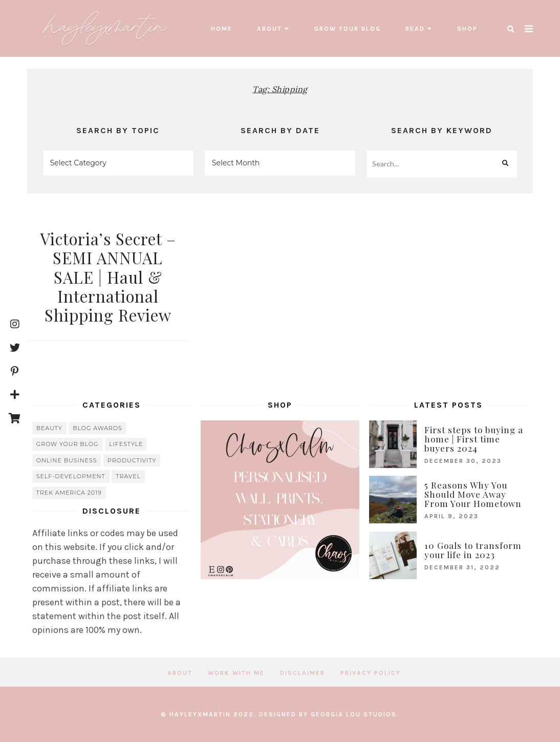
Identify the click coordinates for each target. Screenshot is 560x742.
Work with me (236, 673)
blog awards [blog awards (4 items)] (98, 428)
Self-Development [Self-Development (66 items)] (71, 476)
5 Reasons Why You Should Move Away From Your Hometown (473, 494)
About (270, 29)
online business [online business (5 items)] (67, 460)
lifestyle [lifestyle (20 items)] (126, 444)
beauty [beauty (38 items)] (49, 428)
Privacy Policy (371, 673)
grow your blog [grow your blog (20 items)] (68, 444)
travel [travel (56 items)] (128, 476)
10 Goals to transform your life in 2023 (473, 550)
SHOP (467, 29)
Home (222, 29)
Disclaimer (303, 673)
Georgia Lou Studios (354, 714)
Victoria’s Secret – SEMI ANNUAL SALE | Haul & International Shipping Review (108, 277)
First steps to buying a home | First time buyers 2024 (474, 439)
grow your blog (348, 29)
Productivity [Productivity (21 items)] (132, 460)
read (415, 29)
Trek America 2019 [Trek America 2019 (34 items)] (69, 493)
